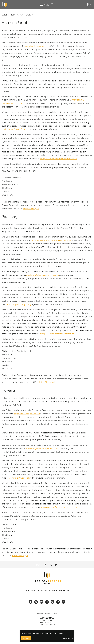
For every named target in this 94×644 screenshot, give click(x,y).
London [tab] (40, 614)
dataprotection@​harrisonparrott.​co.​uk (58, 159)
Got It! (26, 638)
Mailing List (64, 591)
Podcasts (53, 591)
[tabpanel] (47, 621)
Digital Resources (39, 591)
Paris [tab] (55, 614)
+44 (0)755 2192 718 (48, 624)
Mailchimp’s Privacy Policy (14, 129)
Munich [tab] (48, 614)
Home (27, 591)
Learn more (68, 638)
